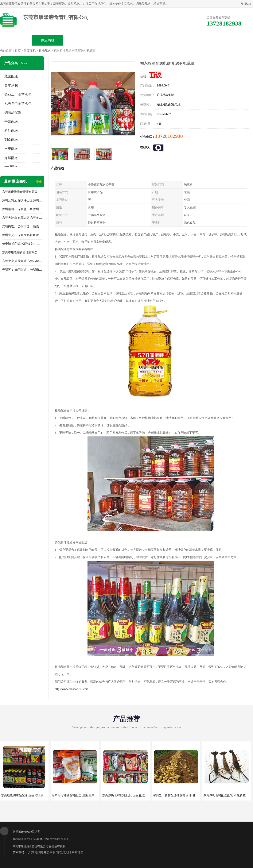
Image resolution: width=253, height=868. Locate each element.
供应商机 (48, 40)
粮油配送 (45, 51)
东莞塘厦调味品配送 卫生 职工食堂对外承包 (30, 795)
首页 (18, 51)
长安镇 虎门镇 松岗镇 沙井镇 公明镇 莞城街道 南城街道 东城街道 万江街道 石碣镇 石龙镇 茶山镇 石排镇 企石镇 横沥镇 (22, 244)
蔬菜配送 (11, 76)
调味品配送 (13, 113)
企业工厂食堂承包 (18, 94)
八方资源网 (36, 852)
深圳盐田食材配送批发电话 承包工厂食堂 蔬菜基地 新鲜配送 (192, 795)
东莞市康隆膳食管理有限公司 (30, 846)
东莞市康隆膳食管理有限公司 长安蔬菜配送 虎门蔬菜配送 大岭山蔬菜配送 (22, 252)
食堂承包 (11, 85)
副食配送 (11, 140)
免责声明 (50, 852)
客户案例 (174, 40)
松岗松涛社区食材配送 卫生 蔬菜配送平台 (79, 795)
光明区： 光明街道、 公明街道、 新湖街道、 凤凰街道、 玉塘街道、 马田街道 (22, 270)
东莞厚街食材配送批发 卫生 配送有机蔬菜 (130, 795)
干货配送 (11, 122)
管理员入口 (64, 852)
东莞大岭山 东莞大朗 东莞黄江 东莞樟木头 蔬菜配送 (22, 218)
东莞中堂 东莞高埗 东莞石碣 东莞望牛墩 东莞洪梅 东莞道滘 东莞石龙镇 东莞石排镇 (22, 261)
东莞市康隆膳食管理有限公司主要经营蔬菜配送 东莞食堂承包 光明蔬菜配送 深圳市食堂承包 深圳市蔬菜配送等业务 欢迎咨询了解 (22, 192)
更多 (39, 182)
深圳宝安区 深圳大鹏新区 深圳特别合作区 (22, 235)
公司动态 (143, 40)
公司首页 (16, 40)
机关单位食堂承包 (18, 103)
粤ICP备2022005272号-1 (54, 839)
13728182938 (169, 136)
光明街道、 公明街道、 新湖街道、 (22, 226)
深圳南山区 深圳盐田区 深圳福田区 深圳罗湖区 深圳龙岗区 (22, 209)
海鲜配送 (11, 158)
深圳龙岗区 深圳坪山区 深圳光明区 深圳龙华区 (22, 200)
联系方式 (206, 40)
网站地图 (78, 852)
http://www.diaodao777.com (72, 689)
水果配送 (11, 149)
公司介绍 (111, 40)
